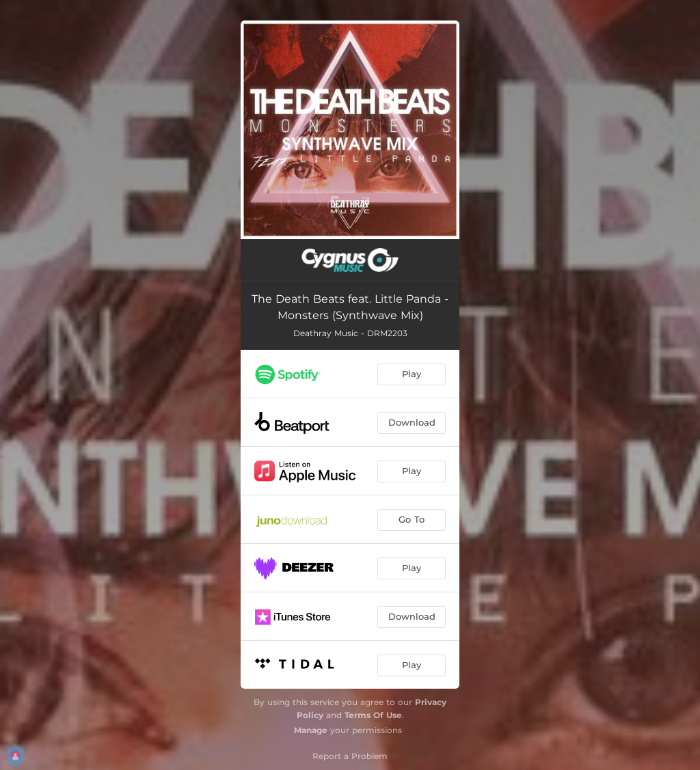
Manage (311, 730)
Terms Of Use (373, 715)
